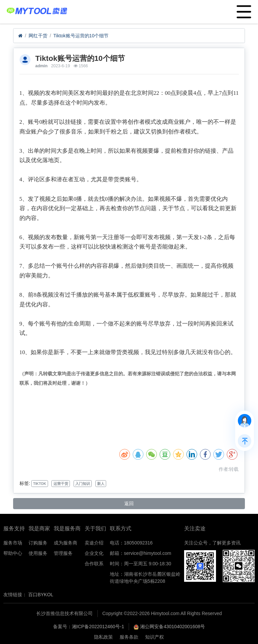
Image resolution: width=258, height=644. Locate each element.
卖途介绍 (94, 543)
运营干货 (61, 484)
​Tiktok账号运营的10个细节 (81, 36)
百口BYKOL (41, 595)
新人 (101, 484)
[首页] (20, 36)
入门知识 (83, 484)
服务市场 (13, 543)
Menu (242, 8)
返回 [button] (129, 503)
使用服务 (38, 553)
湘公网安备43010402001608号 (173, 627)
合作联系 (94, 564)
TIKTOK (39, 484)
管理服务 (63, 553)
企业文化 (94, 553)
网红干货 (38, 36)
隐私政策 (103, 637)
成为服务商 (66, 543)
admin (41, 66)
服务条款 (129, 637)
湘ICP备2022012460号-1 (98, 627)
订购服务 (38, 543)
